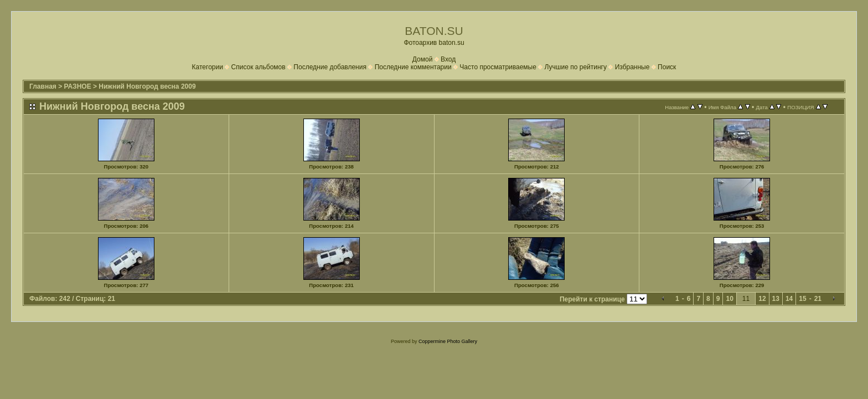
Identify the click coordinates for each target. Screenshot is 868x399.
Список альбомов (259, 67)
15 (802, 299)
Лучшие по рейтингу (576, 67)
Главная (43, 86)
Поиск (667, 67)
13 (776, 299)
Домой (423, 59)
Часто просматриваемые (498, 67)
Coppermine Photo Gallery (448, 341)
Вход (448, 59)
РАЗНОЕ (78, 86)
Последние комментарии (413, 67)
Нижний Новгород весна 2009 (147, 86)
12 (762, 299)
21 (818, 299)
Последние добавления (330, 67)
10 (729, 299)
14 (789, 299)
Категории (208, 67)
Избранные (632, 67)
